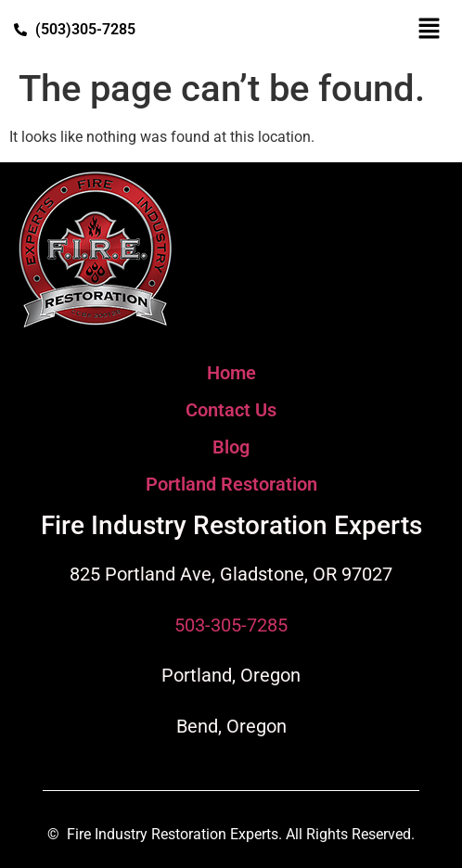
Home (231, 373)
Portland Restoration (231, 484)
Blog (231, 447)
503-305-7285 (231, 625)
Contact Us (231, 410)
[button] (430, 30)
